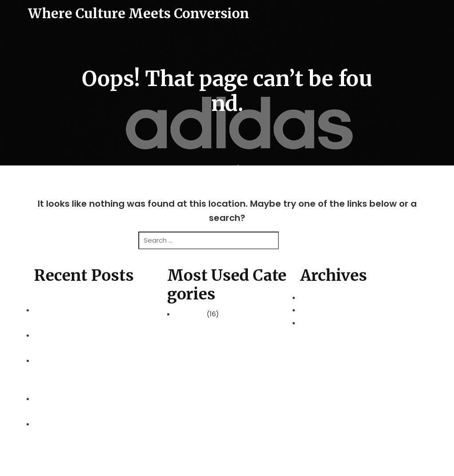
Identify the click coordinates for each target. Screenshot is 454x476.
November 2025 (326, 297)
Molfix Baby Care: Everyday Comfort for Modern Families (93, 354)
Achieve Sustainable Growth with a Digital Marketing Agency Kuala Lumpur (92, 386)
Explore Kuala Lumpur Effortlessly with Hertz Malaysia (93, 329)
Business (191, 314)
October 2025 (323, 310)
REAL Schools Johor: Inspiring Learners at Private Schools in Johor (93, 417)
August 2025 (321, 323)
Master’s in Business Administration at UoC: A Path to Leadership (92, 304)
